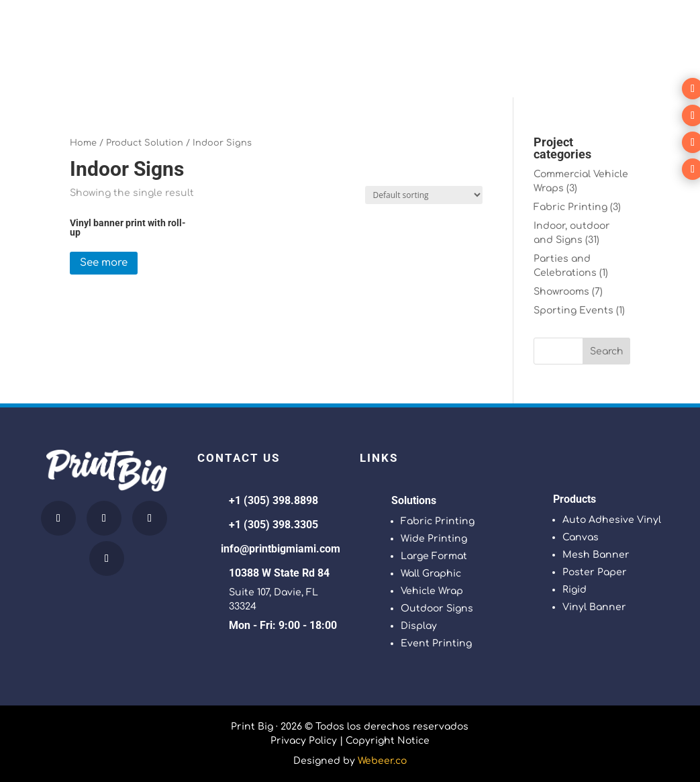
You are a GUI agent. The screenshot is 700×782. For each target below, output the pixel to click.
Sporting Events (573, 310)
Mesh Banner (596, 555)
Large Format (434, 556)
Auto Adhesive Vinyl (612, 520)
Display (419, 626)
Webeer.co (382, 761)
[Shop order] (424, 195)
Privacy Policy (304, 741)
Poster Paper (595, 572)
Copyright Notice (388, 741)
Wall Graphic (431, 574)
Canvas (581, 537)
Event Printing (436, 643)
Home (83, 143)
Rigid (574, 590)
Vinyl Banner (594, 607)
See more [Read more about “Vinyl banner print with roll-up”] (104, 263)
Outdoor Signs (437, 608)
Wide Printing (434, 539)
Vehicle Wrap (432, 591)
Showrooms (561, 292)
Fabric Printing (570, 207)
